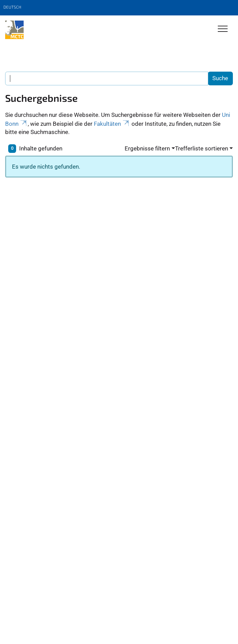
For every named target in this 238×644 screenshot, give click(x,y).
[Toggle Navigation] (223, 29)
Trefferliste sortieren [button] (202, 148)
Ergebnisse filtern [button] (147, 148)
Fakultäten (112, 124)
